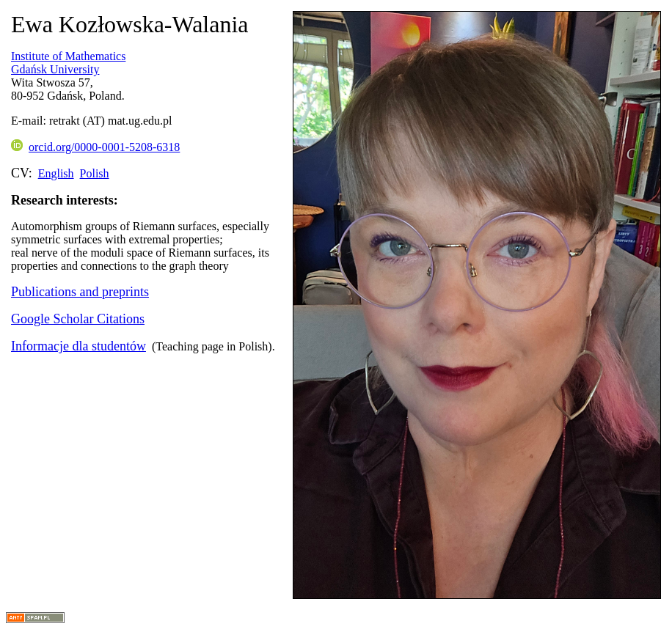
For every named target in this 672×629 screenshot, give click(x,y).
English (56, 173)
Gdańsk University (55, 69)
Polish (95, 173)
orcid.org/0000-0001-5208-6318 (95, 147)
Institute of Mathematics (68, 56)
